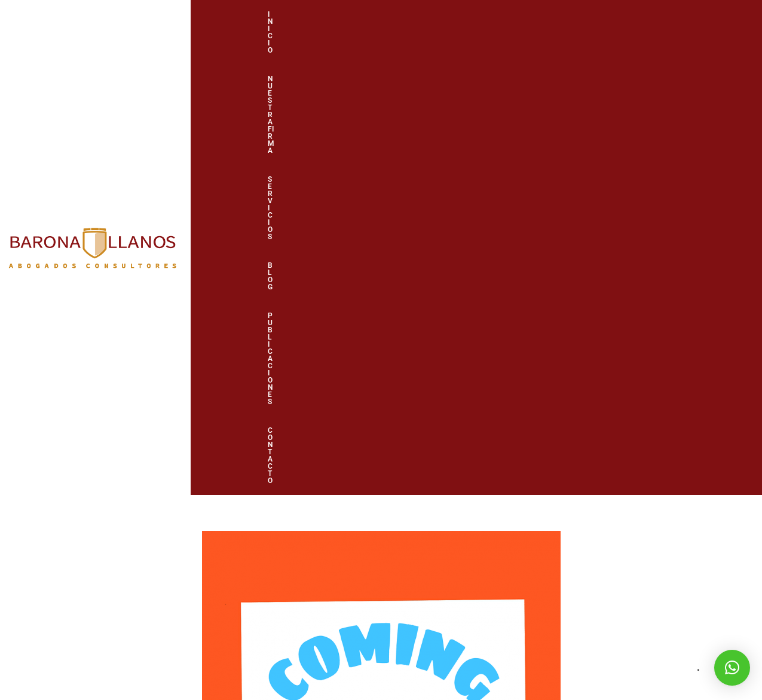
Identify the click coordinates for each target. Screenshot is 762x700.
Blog (503, 33)
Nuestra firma (365, 33)
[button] (732, 668)
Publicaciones (572, 33)
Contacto (650, 33)
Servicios (443, 33)
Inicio (294, 33)
